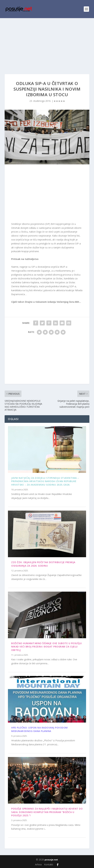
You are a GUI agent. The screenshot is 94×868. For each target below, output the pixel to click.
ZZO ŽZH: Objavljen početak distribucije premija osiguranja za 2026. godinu (43, 564)
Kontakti (49, 864)
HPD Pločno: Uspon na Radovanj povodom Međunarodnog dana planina (39, 729)
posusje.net (51, 860)
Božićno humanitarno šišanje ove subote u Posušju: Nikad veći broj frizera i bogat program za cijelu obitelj (47, 647)
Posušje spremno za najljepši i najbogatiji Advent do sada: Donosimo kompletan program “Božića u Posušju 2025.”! (47, 812)
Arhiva (38, 864)
